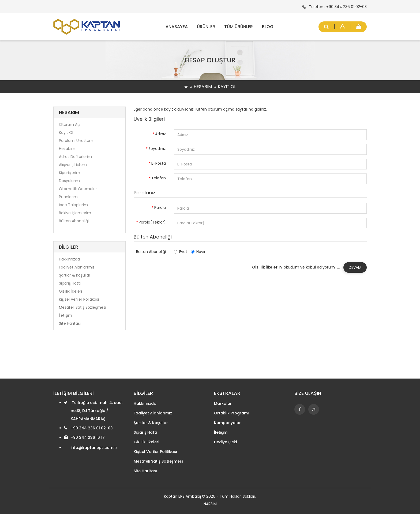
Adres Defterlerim (75, 157)
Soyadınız (157, 149)
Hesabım (203, 87)
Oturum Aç (69, 124)
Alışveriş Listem (73, 165)
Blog (268, 27)
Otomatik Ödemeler (78, 189)
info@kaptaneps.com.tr (94, 448)
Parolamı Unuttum (76, 141)
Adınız (160, 134)
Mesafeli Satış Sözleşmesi (82, 307)
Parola (160, 207)
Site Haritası (70, 323)
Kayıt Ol (227, 87)
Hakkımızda (69, 259)
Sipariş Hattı (70, 283)
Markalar (223, 403)
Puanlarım (68, 197)
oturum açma (221, 109)
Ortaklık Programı (231, 413)
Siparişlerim (70, 173)
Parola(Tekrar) (152, 222)
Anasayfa (177, 27)
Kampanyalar (227, 423)
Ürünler (206, 27)
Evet (181, 252)
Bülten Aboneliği (74, 221)
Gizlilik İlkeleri (70, 291)
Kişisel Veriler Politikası (79, 299)
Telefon (159, 178)
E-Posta (159, 163)
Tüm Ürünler (239, 27)
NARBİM (210, 504)
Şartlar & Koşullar (75, 275)
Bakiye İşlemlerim (75, 213)
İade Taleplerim (73, 205)
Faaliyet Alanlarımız (77, 267)
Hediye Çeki (225, 442)
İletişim (65, 315)
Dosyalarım (69, 181)
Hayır (198, 252)
